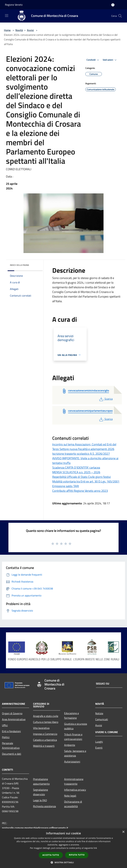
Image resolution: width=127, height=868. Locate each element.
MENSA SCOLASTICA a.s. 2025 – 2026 (76, 472)
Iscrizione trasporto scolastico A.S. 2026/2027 (81, 454)
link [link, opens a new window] (95, 848)
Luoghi (99, 742)
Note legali (70, 796)
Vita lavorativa (41, 728)
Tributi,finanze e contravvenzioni (73, 737)
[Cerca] (120, 16)
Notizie (99, 713)
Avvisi (30, 30)
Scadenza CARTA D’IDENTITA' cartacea (76, 468)
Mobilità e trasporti (44, 746)
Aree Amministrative (14, 719)
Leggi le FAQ (40, 800)
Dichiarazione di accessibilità (73, 804)
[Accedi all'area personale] (113, 5)
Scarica (106, 399)
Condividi (93, 60)
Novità (19, 30)
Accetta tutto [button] (51, 855)
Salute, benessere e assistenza (75, 753)
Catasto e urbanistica (45, 740)
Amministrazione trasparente (74, 781)
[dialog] (63, 848)
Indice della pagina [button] (19, 265)
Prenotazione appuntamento (41, 781)
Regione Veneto (14, 5)
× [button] (123, 832)
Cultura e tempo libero (46, 722)
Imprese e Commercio (45, 734)
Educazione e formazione (72, 715)
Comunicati (102, 719)
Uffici (5, 725)
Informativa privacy (75, 790)
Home (7, 30)
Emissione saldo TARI (66, 486)
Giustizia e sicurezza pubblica (76, 726)
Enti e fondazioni (11, 731)
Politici (6, 737)
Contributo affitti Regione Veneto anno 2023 (80, 491)
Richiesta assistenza (44, 806)
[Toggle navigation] (7, 16)
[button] (63, 862)
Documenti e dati (12, 754)
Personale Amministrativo (11, 745)
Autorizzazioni (72, 762)
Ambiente (70, 745)
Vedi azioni (110, 60)
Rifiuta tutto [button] (77, 855)
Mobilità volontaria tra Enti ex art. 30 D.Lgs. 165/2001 (86, 481)
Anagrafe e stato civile (46, 716)
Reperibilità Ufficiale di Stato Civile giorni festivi (82, 477)
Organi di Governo (12, 713)
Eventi (99, 748)
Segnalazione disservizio (41, 792)
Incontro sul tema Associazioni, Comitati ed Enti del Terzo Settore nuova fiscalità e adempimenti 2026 (84, 447)
